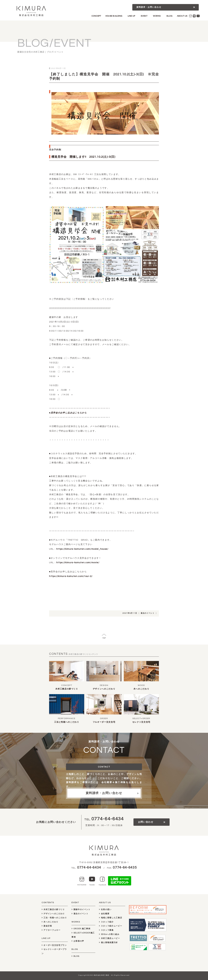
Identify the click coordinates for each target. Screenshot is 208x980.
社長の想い (105, 910)
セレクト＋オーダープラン (54, 951)
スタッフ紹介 (106, 922)
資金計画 (47, 926)
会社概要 (104, 914)
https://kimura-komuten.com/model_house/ (82, 549)
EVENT (144, 16)
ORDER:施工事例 (81, 929)
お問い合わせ (146, 822)
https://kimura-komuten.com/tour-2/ (71, 576)
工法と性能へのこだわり (67, 722)
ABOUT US (182, 16)
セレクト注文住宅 (141, 722)
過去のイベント (148, 613)
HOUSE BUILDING (114, 16)
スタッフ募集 (106, 930)
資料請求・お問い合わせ (149, 7)
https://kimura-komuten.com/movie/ (78, 563)
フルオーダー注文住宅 (104, 722)
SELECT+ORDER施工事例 (83, 935)
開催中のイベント (81, 910)
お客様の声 (78, 941)
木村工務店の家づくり (67, 689)
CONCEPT (96, 16)
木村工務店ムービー (109, 938)
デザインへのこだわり (104, 689)
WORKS (157, 16)
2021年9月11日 (130, 613)
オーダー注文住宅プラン (54, 945)
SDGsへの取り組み (109, 934)
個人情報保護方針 (108, 943)
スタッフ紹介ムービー (110, 926)
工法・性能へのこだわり (54, 918)
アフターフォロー (51, 930)
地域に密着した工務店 (110, 918)
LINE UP (131, 16)
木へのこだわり (141, 689)
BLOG (169, 16)
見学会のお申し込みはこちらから (69, 413)
